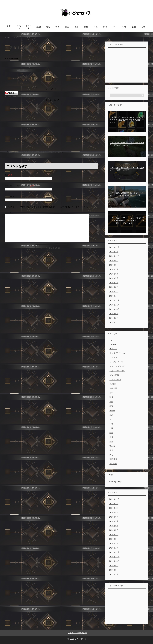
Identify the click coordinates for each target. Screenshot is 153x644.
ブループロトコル (117, 371)
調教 (134, 27)
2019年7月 (114, 323)
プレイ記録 (114, 375)
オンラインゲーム (117, 353)
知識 (48, 27)
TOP (13, 37)
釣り (105, 27)
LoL (111, 340)
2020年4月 (114, 283)
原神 (111, 393)
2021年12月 (114, 247)
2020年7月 (114, 269)
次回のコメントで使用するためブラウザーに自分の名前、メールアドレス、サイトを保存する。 (48, 207)
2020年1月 (114, 296)
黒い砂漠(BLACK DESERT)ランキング (19, 96)
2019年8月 (114, 318)
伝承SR (113, 384)
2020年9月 (114, 261)
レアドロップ (115, 380)
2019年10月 (114, 309)
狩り (115, 27)
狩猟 (124, 27)
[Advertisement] (51, 118)
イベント (19, 27)
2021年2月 (114, 252)
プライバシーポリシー (77, 633)
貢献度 (38, 27)
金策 (67, 27)
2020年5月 (114, 278)
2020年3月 (114, 287)
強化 (76, 27)
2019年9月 (114, 314)
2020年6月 (114, 274)
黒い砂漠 (113, 464)
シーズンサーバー (117, 362)
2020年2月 (114, 292)
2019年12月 (114, 300)
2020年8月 (114, 265)
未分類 (112, 411)
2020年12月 (114, 256)
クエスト (29, 27)
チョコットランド (117, 366)
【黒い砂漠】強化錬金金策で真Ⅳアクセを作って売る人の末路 (35, 152)
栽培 (111, 415)
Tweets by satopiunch (117, 482)
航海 (143, 27)
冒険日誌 (10, 27)
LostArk (113, 344)
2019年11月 (114, 305)
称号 (57, 27)
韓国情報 (113, 459)
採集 (86, 27)
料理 (96, 27)
